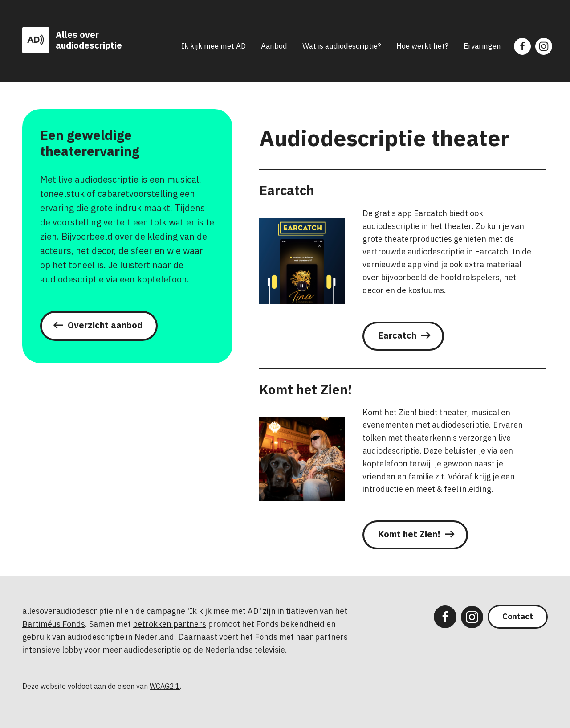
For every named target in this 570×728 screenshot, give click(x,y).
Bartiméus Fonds (54, 624)
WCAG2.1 (165, 686)
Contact (518, 616)
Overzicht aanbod (105, 325)
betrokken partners (169, 624)
